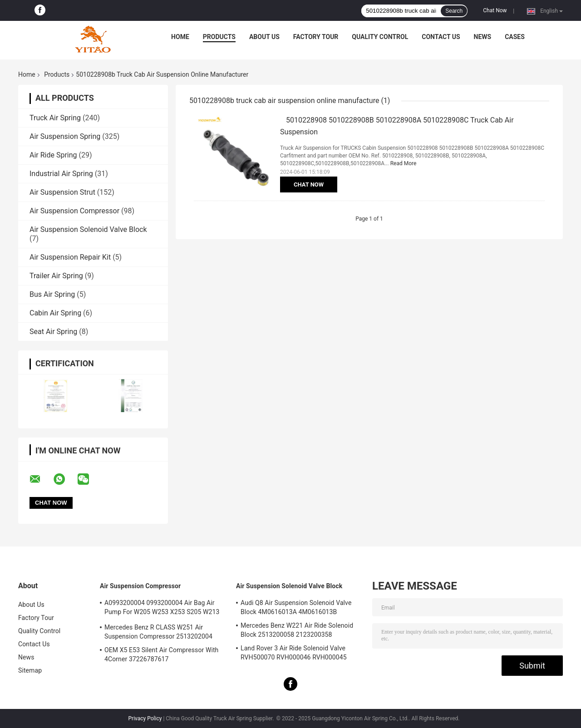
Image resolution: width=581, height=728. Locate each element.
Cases (515, 37)
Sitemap (30, 670)
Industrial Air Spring (61, 174)
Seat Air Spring (53, 332)
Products (219, 37)
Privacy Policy (145, 718)
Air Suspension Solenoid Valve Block (88, 229)
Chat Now (495, 10)
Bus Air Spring (52, 294)
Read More (404, 163)
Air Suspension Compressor (74, 211)
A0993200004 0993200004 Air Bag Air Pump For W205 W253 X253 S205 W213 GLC (162, 609)
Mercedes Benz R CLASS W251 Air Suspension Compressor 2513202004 (158, 632)
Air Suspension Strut (62, 192)
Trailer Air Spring (56, 276)
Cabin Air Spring (55, 313)
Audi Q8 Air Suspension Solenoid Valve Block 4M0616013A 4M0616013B (296, 607)
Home (180, 37)
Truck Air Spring (55, 118)
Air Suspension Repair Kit (70, 257)
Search (454, 11)
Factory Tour (316, 37)
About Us (264, 37)
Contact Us (441, 37)
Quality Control (380, 37)
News (483, 37)
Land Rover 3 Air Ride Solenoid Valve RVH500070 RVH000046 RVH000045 (294, 653)
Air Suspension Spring (65, 136)
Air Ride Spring (53, 155)
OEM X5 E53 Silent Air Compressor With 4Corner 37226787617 (161, 654)
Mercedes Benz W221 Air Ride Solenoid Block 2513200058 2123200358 (297, 630)
